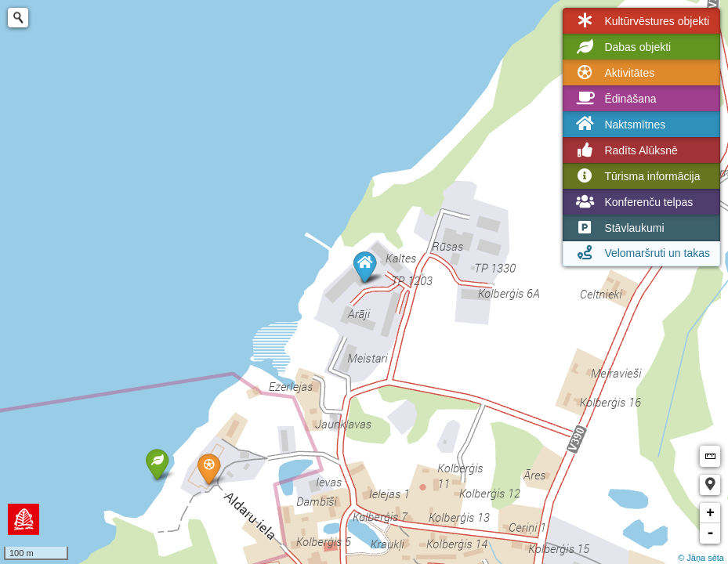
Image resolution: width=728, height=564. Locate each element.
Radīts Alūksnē (625, 150)
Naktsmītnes (619, 124)
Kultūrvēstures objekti (641, 21)
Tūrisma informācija (636, 176)
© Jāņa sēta (701, 558)
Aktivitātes (614, 73)
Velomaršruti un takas (641, 253)
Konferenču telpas (633, 202)
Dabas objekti (622, 47)
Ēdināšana (614, 99)
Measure (710, 456)
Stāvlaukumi (618, 228)
